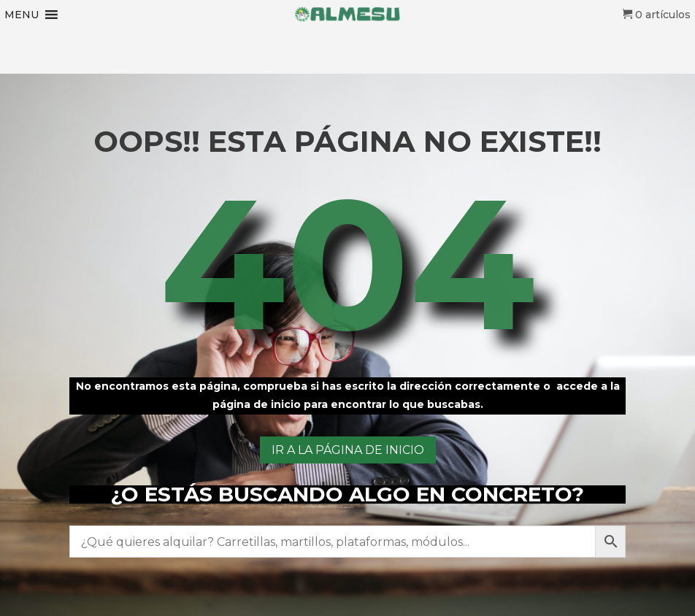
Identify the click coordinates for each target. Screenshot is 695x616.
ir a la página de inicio (348, 450)
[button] (22, 15)
